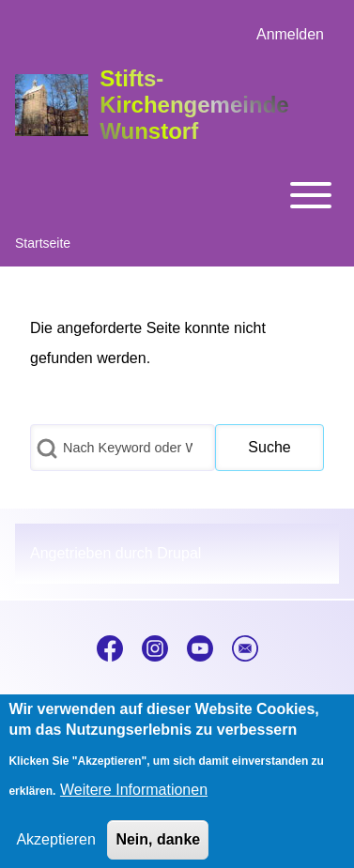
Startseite (43, 243)
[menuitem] (290, 35)
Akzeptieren (56, 853)
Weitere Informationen (134, 803)
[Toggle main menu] (177, 195)
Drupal (179, 553)
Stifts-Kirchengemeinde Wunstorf (194, 105)
